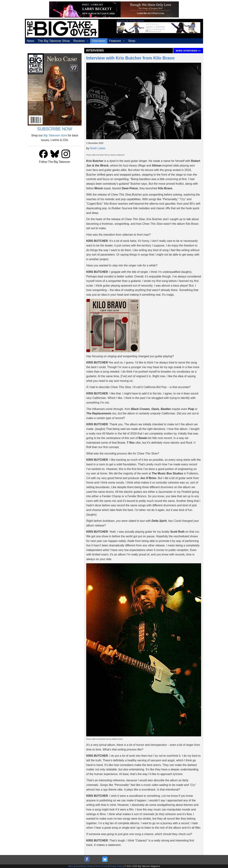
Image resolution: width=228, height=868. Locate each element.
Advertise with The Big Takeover (130, 21)
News (31, 41)
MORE (188, 51)
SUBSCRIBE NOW (55, 129)
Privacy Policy (116, 866)
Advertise (80, 866)
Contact (90, 866)
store (55, 135)
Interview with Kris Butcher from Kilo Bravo (130, 58)
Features (115, 41)
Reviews (79, 41)
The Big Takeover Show (54, 41)
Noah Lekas (98, 148)
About (71, 866)
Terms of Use (101, 866)
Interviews (99, 41)
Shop (132, 41)
